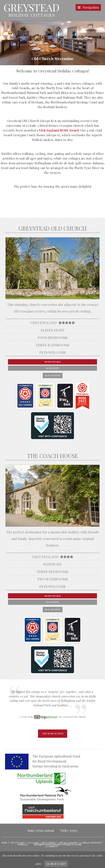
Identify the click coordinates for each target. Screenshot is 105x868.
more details (53, 362)
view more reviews (53, 734)
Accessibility (51, 846)
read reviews (53, 375)
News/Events (49, 843)
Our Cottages (17, 843)
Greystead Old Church (52, 228)
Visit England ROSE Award (59, 130)
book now (52, 368)
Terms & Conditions (91, 843)
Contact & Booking (68, 843)
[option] (52, 43)
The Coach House (53, 456)
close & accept (56, 864)
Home (5, 843)
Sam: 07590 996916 (41, 830)
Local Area (33, 843)
